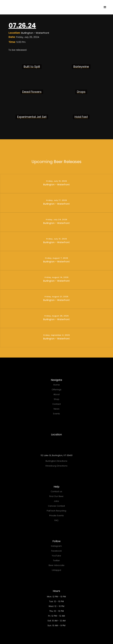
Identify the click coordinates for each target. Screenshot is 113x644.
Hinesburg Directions (56, 466)
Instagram (56, 546)
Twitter (56, 560)
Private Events (56, 516)
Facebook (56, 551)
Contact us (56, 491)
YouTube (56, 556)
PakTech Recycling (56, 511)
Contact (56, 404)
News (56, 409)
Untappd (56, 570)
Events (56, 414)
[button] (105, 7)
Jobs (56, 501)
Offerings (56, 390)
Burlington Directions (56, 461)
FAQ (56, 520)
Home (56, 385)
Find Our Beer (56, 496)
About (56, 394)
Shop (56, 399)
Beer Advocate (56, 565)
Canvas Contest (56, 506)
